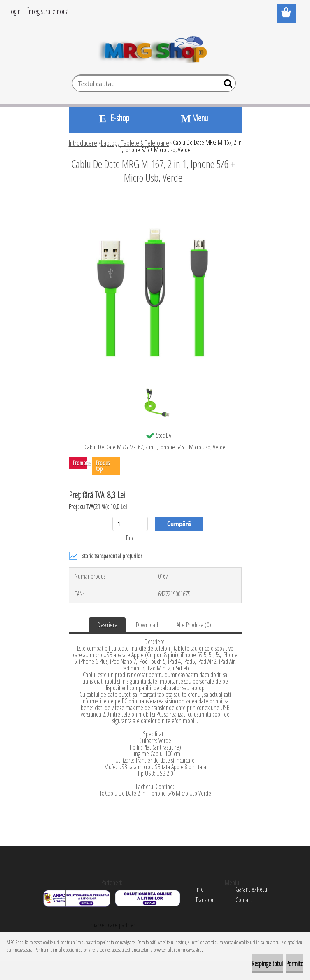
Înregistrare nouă (48, 11)
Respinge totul (267, 964)
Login (14, 11)
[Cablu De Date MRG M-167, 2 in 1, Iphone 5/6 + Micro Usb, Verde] (155, 200)
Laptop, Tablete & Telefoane (135, 143)
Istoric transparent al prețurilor (105, 556)
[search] (226, 85)
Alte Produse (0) (194, 625)
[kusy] (130, 524)
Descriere (107, 625)
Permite (295, 964)
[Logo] (155, 48)
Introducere (83, 143)
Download (147, 625)
